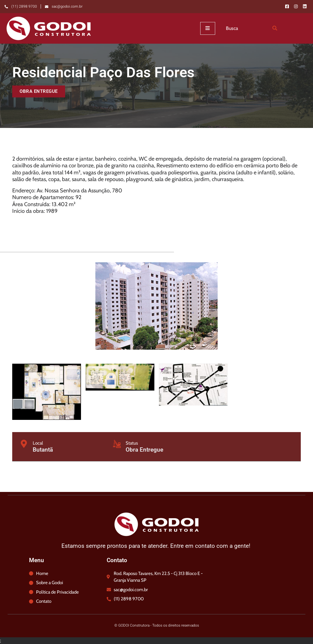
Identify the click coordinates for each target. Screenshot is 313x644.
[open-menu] (208, 28)
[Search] (275, 28)
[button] (39, 91)
